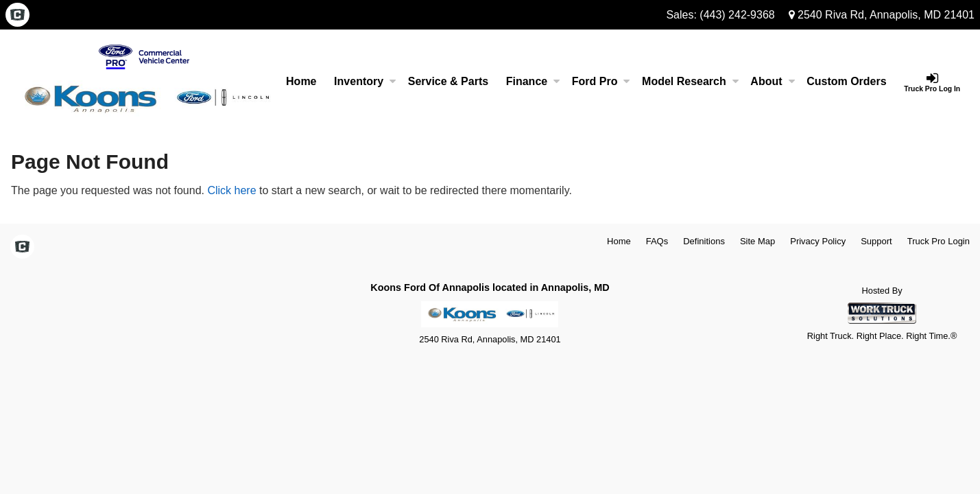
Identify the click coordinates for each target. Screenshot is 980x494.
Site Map (757, 241)
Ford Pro (601, 81)
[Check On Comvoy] (17, 16)
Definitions (704, 241)
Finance (533, 81)
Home (301, 81)
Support (876, 241)
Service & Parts (448, 81)
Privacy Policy (818, 241)
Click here (231, 190)
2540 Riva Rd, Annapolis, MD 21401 (882, 15)
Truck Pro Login (939, 241)
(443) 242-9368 (737, 15)
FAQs (657, 241)
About (772, 81)
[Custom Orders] (846, 82)
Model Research (690, 81)
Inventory (365, 81)
